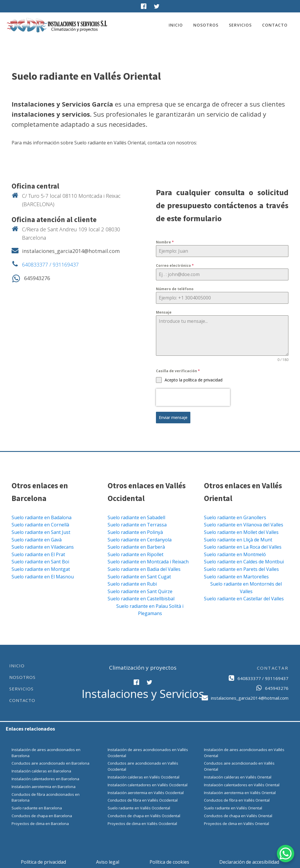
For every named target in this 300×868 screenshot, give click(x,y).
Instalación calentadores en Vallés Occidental (148, 784)
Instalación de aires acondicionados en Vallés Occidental (148, 752)
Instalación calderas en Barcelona (41, 770)
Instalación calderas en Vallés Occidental (143, 776)
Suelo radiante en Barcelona (37, 807)
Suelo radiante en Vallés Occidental (139, 807)
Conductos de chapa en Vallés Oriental (238, 815)
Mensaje (164, 312)
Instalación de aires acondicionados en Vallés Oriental (244, 752)
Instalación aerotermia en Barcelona (44, 786)
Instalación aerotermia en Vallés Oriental (240, 792)
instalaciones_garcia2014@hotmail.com (71, 251)
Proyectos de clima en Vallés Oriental (236, 823)
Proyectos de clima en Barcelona (40, 823)
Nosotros (206, 25)
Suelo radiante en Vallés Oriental (233, 807)
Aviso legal (108, 861)
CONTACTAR (273, 667)
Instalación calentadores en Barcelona (45, 778)
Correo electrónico (175, 266)
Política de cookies (169, 861)
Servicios (240, 25)
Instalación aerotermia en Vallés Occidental (146, 792)
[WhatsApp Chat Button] (286, 854)
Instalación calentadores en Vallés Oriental (242, 784)
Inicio (176, 25)
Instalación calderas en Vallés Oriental (238, 776)
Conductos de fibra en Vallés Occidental (143, 800)
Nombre (165, 242)
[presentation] (193, 397)
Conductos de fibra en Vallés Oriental (237, 800)
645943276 (37, 278)
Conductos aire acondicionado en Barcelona (50, 763)
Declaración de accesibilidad (249, 861)
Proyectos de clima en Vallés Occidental (142, 823)
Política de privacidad (43, 861)
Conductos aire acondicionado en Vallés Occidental (143, 766)
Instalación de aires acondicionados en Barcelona (46, 752)
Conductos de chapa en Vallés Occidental (144, 815)
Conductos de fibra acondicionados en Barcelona (46, 797)
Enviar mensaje (173, 417)
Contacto (275, 25)
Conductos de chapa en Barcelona (42, 815)
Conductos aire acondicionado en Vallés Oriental (239, 766)
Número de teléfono (175, 289)
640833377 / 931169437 (50, 265)
